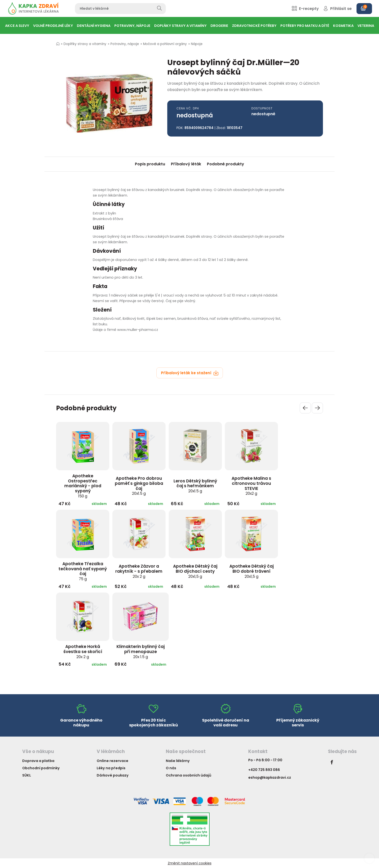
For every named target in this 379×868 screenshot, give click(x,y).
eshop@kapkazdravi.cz (270, 777)
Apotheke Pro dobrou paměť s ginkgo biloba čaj (139, 486)
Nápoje (197, 44)
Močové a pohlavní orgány (165, 44)
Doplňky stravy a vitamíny (85, 44)
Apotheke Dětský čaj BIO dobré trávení (251, 571)
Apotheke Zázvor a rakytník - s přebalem (139, 571)
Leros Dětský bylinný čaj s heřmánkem (195, 486)
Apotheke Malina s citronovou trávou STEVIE (251, 486)
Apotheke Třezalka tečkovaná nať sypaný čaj (83, 571)
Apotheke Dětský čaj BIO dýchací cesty (195, 571)
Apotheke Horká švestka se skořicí (83, 651)
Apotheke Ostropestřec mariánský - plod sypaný (83, 486)
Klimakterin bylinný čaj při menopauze (141, 651)
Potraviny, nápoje (125, 44)
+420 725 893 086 (264, 770)
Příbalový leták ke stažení (190, 373)
